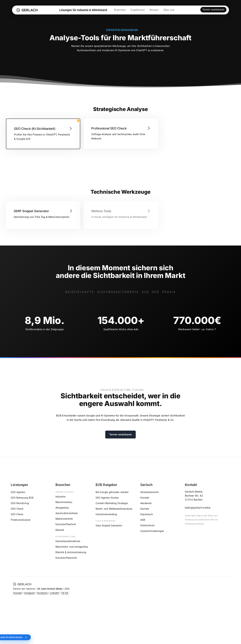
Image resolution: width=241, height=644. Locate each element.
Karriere (145, 509)
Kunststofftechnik (66, 524)
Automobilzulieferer (67, 513)
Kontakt (145, 498)
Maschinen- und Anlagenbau (72, 547)
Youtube (18, 593)
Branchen (120, 11)
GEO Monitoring (20, 503)
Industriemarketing (106, 514)
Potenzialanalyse (21, 520)
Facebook (42, 593)
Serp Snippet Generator (109, 526)
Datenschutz (147, 525)
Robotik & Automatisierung (71, 552)
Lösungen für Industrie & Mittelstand (83, 11)
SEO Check (17, 514)
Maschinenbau (64, 502)
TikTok (65, 593)
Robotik (60, 530)
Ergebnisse (137, 11)
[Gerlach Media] (27, 11)
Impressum (147, 514)
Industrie (60, 497)
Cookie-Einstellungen (152, 531)
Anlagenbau (62, 508)
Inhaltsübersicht (149, 492)
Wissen (154, 11)
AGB (143, 520)
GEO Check (17, 509)
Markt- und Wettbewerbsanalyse (114, 509)
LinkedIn (54, 593)
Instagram (29, 593)
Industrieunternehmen (68, 541)
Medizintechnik (64, 519)
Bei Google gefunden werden (112, 492)
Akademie (146, 503)
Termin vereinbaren (213, 10)
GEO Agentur (18, 492)
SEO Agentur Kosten (107, 498)
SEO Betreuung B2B (22, 498)
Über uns (169, 11)
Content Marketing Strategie (112, 503)
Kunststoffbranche (66, 558)
